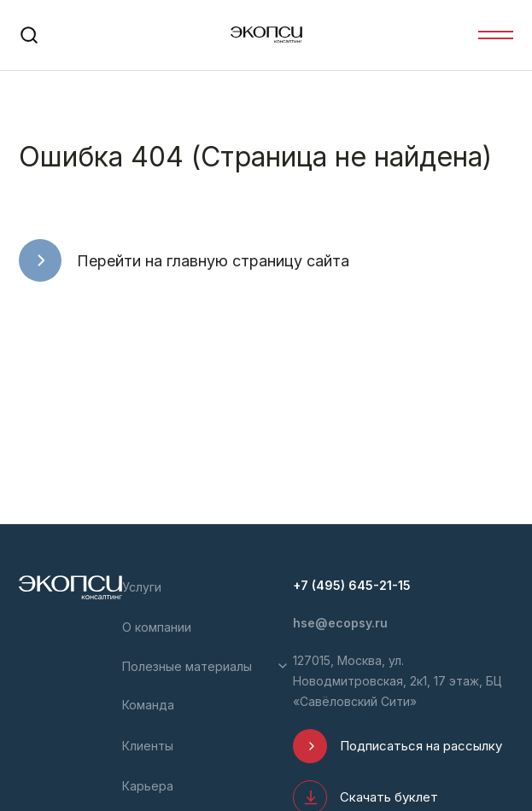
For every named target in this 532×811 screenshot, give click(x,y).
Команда (148, 705)
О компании (157, 627)
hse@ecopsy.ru (340, 623)
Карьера (148, 786)
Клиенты (148, 746)
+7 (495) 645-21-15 (352, 585)
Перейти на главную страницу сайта (213, 261)
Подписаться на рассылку (421, 746)
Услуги (142, 587)
